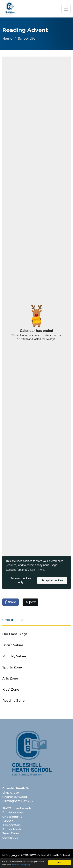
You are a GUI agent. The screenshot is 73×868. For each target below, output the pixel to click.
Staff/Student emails (17, 808)
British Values (13, 645)
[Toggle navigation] (66, 9)
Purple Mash (12, 829)
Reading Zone (13, 701)
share (11, 602)
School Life (27, 39)
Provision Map (13, 812)
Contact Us (10, 838)
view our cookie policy (21, 865)
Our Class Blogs (15, 634)
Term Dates (11, 833)
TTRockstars (11, 825)
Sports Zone (12, 667)
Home (7, 39)
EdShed (8, 821)
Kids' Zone (11, 690)
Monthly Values (14, 656)
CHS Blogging (12, 817)
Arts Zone (10, 678)
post (30, 602)
